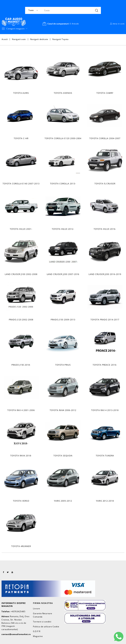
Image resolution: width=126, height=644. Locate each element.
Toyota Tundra (105, 456)
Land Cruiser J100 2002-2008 (21, 274)
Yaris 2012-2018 (105, 501)
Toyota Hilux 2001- (21, 229)
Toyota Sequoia (63, 456)
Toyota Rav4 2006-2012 (63, 410)
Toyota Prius (63, 365)
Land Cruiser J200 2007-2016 (63, 274)
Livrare (36, 609)
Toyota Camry (105, 93)
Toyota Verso (21, 501)
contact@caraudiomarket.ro (16, 634)
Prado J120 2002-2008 (21, 320)
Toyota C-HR (21, 138)
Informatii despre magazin (14, 605)
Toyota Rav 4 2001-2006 (21, 410)
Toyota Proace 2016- (105, 365)
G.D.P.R (37, 631)
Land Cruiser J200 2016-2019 (105, 274)
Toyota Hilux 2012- (63, 229)
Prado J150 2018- (21, 365)
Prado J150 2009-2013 (63, 320)
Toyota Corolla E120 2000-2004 (63, 138)
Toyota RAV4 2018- (21, 456)
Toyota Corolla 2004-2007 (105, 138)
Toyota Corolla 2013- (63, 184)
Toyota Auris (21, 93)
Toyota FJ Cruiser (105, 184)
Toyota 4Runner (21, 546)
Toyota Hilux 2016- (105, 229)
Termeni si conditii (42, 622)
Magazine (38, 636)
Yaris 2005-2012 (63, 501)
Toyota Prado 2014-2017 (105, 320)
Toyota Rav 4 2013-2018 (105, 410)
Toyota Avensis (63, 93)
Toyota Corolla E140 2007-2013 (21, 184)
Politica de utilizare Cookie (46, 627)
